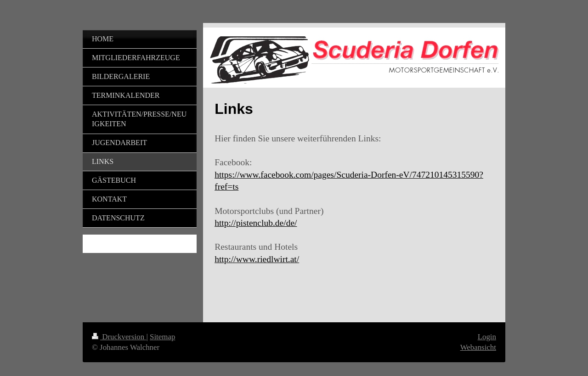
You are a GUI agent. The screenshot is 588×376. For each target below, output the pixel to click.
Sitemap (162, 337)
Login (487, 337)
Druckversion (119, 337)
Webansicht (478, 347)
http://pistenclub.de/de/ (256, 223)
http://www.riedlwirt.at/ (257, 259)
